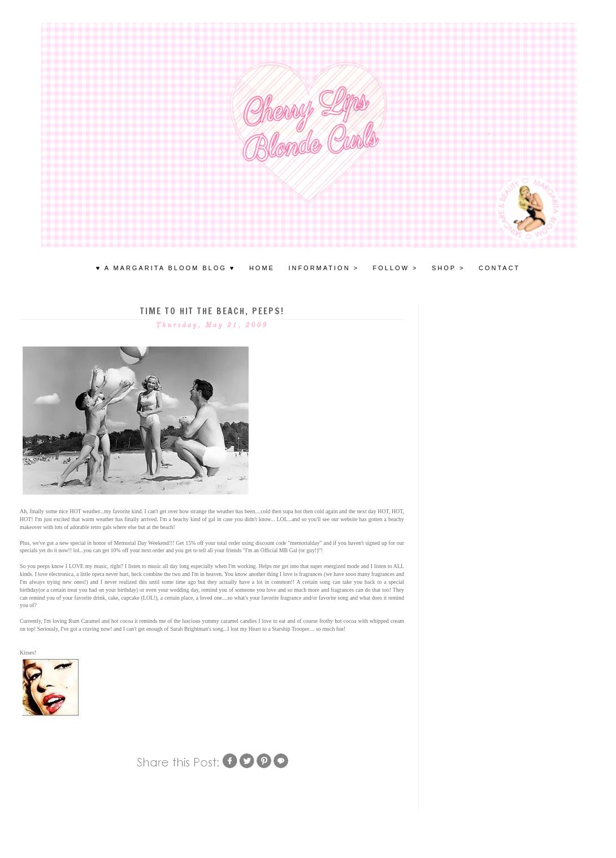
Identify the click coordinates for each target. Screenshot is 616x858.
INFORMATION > (324, 268)
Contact (499, 268)
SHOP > (448, 268)
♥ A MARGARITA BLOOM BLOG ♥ (166, 268)
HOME (262, 268)
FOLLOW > (396, 268)
